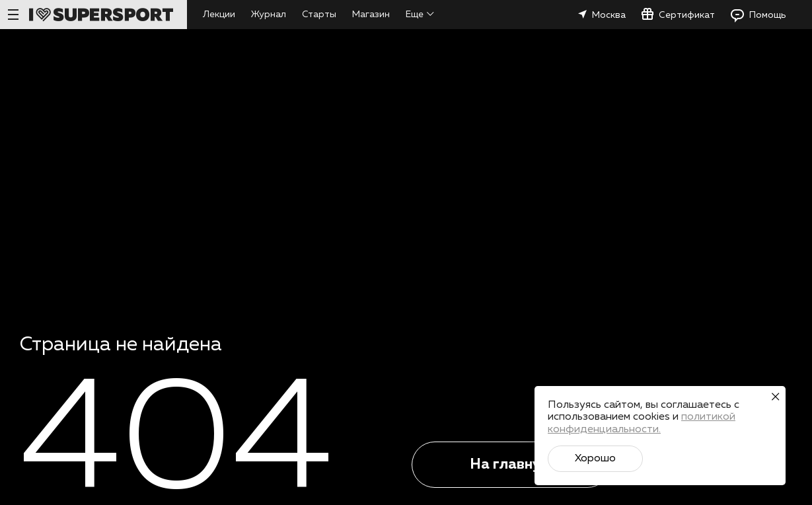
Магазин (371, 15)
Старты (319, 15)
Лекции (219, 15)
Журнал (269, 15)
